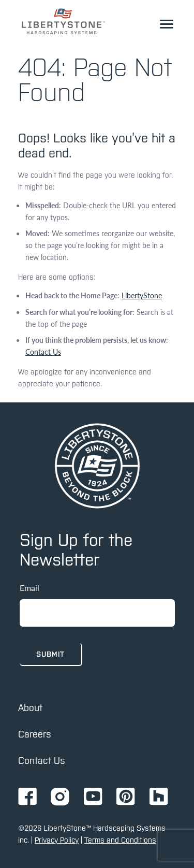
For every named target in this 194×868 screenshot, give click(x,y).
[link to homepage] (63, 21)
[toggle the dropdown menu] (167, 24)
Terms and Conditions (120, 840)
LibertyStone (142, 295)
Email (29, 588)
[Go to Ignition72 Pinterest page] (126, 797)
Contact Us (43, 352)
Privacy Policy (57, 840)
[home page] (97, 466)
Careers (35, 734)
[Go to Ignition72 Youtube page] (93, 797)
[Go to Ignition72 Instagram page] (60, 797)
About (30, 708)
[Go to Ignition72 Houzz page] (159, 797)
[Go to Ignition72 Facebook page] (27, 797)
